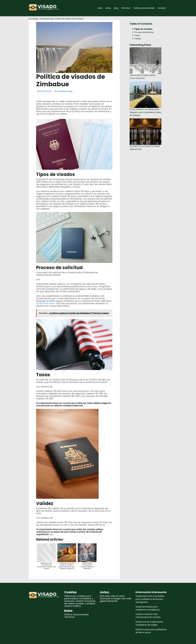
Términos (126, 8)
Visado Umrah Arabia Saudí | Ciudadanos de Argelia (149, 623)
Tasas (137, 35)
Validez (138, 39)
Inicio (100, 8)
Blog (116, 8)
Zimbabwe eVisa (45, 303)
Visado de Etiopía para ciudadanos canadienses (148, 608)
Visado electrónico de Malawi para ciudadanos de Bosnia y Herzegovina (150, 599)
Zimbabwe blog (47, 19)
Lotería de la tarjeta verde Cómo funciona (142, 77)
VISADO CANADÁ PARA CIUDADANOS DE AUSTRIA (148, 616)
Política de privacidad (144, 8)
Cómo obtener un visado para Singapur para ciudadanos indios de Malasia (145, 112)
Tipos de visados (143, 29)
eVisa (108, 8)
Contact (162, 8)
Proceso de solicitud (144, 32)
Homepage (33, 19)
